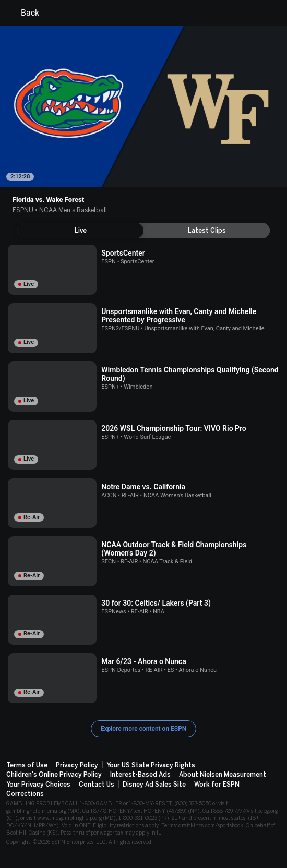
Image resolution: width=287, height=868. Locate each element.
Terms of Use (27, 765)
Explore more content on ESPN (144, 729)
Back (24, 13)
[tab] (80, 231)
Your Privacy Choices (38, 785)
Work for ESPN (217, 785)
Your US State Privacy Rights (151, 765)
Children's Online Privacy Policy (54, 775)
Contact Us (97, 785)
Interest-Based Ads (140, 775)
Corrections (25, 794)
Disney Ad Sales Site (154, 785)
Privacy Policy (77, 765)
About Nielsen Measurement (223, 775)
